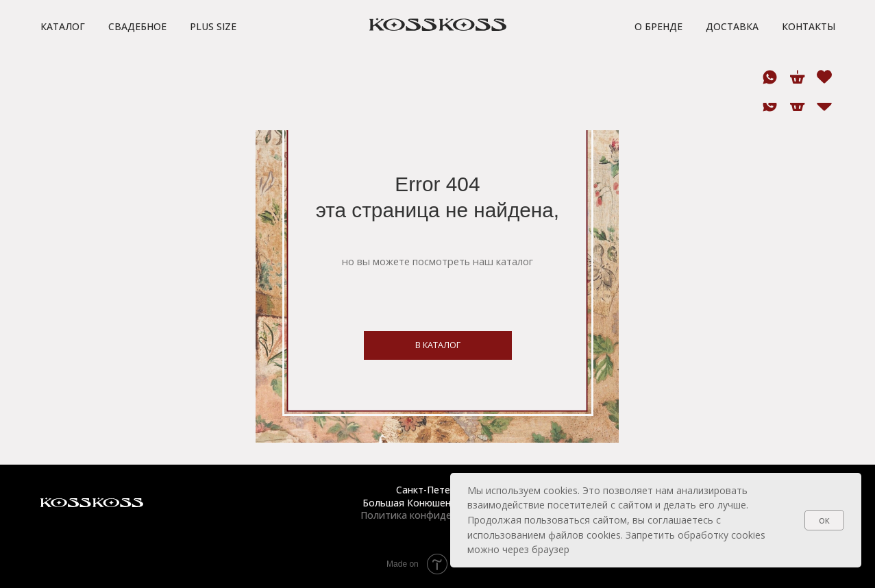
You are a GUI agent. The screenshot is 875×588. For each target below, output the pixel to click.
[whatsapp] (770, 105)
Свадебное (137, 54)
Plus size (213, 54)
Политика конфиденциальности (437, 515)
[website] (823, 105)
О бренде (658, 54)
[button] (242, 14)
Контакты (809, 54)
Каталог (63, 54)
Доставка (732, 54)
